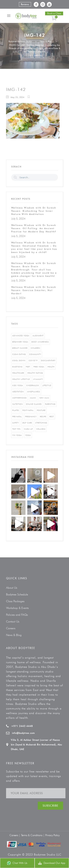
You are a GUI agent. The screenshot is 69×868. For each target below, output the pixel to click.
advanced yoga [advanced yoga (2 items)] (21, 336)
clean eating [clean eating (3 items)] (19, 354)
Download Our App (52, 863)
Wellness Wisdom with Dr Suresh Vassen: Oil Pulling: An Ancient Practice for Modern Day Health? (34, 228)
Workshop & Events (17, 608)
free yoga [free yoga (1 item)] (39, 367)
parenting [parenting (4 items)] (50, 404)
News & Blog (46, 41)
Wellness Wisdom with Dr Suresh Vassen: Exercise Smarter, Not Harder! (34, 290)
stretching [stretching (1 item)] (41, 423)
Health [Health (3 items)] (51, 367)
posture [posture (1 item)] (41, 410)
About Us (12, 588)
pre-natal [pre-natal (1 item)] (17, 417)
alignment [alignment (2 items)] (38, 336)
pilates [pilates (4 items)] (16, 410)
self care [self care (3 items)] (27, 423)
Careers (11, 628)
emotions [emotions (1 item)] (17, 367)
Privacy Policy (52, 835)
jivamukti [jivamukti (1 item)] (38, 379)
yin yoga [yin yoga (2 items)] (17, 435)
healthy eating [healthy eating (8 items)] (35, 373)
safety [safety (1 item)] (16, 423)
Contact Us (13, 622)
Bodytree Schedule (17, 594)
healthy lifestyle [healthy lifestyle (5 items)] (21, 379)
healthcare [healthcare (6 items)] (18, 373)
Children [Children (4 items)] (35, 348)
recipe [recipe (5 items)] (43, 417)
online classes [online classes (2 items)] (34, 404)
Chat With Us (17, 863)
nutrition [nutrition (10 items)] (17, 404)
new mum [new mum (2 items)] (44, 398)
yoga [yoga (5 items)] (28, 435)
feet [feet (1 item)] (28, 367)
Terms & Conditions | (33, 835)
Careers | (15, 835)
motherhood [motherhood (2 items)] (19, 398)
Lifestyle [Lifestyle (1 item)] (47, 385)
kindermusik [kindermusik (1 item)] (33, 385)
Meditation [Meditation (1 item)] (18, 392)
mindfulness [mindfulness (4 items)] (34, 392)
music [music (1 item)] (33, 398)
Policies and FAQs (17, 615)
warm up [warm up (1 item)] (28, 429)
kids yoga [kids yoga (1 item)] (18, 385)
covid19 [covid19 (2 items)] (33, 361)
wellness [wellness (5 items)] (41, 429)
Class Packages (15, 601)
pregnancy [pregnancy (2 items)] (31, 417)
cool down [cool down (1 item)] (19, 361)
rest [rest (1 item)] (52, 417)
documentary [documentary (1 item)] (48, 361)
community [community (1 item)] (35, 354)
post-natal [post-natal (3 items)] (28, 410)
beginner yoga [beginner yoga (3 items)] (20, 342)
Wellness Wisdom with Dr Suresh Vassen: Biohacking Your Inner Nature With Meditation (34, 211)
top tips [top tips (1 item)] (16, 429)
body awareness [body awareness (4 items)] (40, 342)
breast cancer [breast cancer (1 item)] (20, 348)
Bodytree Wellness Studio (20, 41)
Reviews (25, 4)
